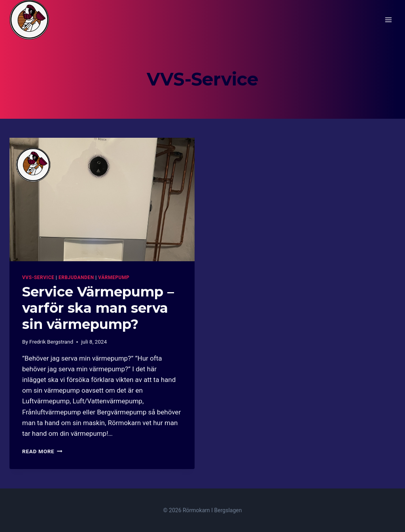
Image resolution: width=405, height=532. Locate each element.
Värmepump (114, 277)
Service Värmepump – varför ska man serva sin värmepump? (98, 308)
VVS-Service (38, 277)
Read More (42, 451)
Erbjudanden (76, 277)
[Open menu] (388, 20)
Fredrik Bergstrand (51, 342)
